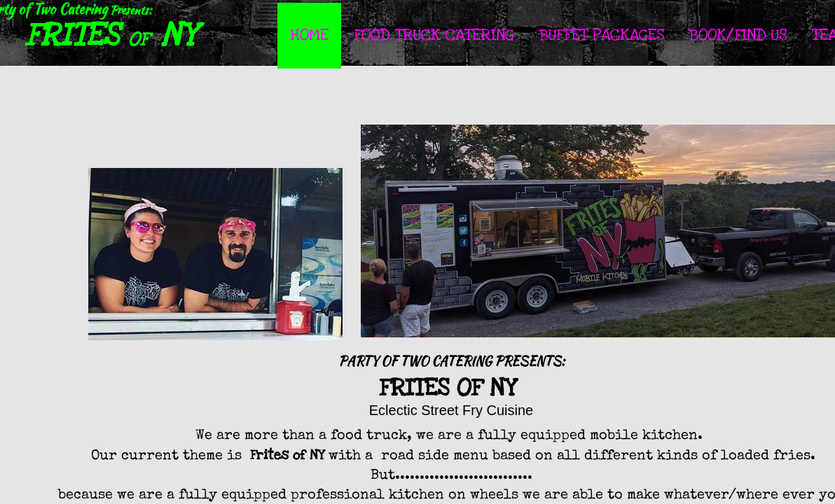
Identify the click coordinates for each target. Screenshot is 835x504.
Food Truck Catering (434, 35)
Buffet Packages (602, 35)
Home (309, 35)
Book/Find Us (738, 35)
